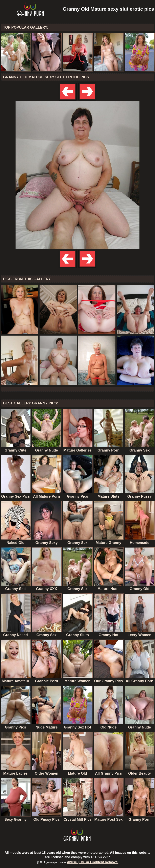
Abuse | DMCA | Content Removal (93, 862)
